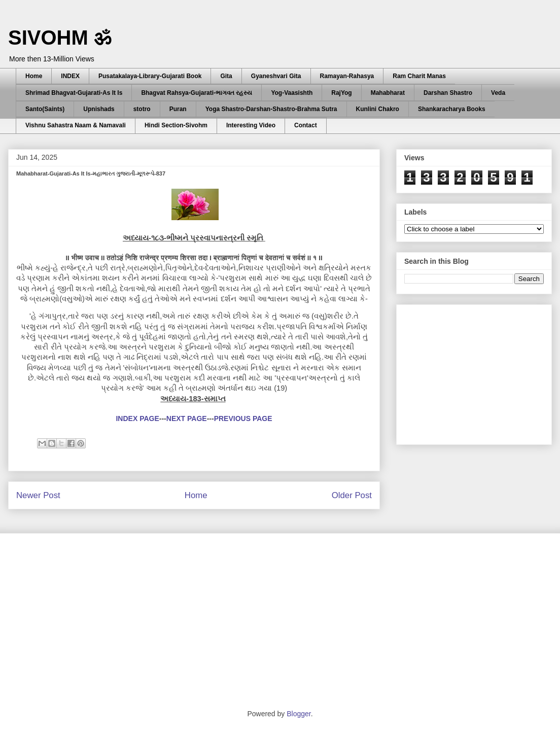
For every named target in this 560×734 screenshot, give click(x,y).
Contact (306, 125)
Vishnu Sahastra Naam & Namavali (76, 125)
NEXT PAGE (187, 418)
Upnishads (99, 109)
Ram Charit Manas (419, 76)
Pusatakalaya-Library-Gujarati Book (150, 76)
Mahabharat (388, 93)
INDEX (70, 76)
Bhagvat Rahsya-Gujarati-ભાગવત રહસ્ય (197, 93)
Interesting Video (251, 125)
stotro (142, 109)
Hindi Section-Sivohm (176, 125)
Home (34, 76)
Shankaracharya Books (452, 109)
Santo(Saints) (45, 109)
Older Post (352, 495)
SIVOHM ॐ (60, 38)
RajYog (341, 93)
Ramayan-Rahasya (347, 76)
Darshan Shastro (448, 93)
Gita (226, 76)
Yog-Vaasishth (292, 93)
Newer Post (38, 495)
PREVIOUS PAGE (243, 418)
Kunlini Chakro (378, 109)
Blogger (299, 714)
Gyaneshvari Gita (276, 76)
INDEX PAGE (137, 418)
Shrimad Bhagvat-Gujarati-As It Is (74, 93)
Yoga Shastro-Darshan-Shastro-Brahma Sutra (271, 109)
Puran (178, 109)
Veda (498, 93)
